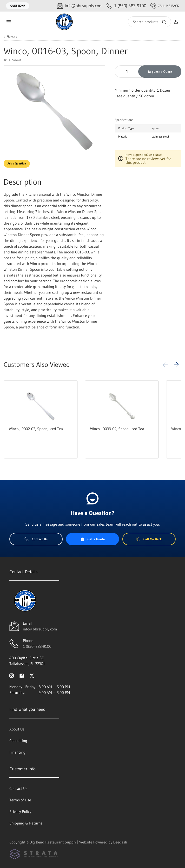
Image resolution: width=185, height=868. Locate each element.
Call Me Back (165, 6)
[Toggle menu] (8, 22)
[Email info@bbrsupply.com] (80, 6)
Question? (18, 6)
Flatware (12, 37)
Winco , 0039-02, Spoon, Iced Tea (117, 429)
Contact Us (36, 539)
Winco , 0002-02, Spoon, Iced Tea (36, 429)
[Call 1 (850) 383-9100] (126, 6)
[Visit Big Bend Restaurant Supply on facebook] (22, 675)
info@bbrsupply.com (40, 629)
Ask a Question (17, 163)
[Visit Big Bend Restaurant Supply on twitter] (32, 675)
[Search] (149, 22)
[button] (176, 365)
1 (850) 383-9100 (37, 646)
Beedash (120, 842)
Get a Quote (92, 539)
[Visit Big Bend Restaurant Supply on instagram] (12, 675)
